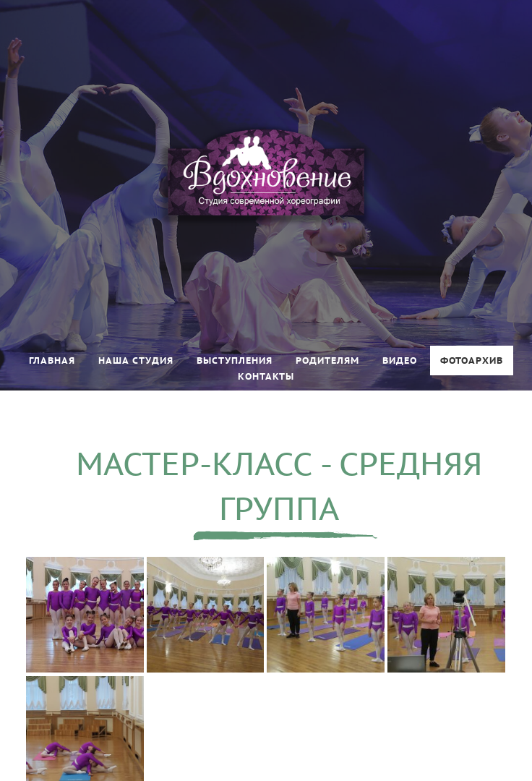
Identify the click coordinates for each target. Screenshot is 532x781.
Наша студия (136, 360)
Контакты (266, 376)
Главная (52, 360)
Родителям (327, 360)
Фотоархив (472, 360)
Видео (400, 360)
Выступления (235, 360)
